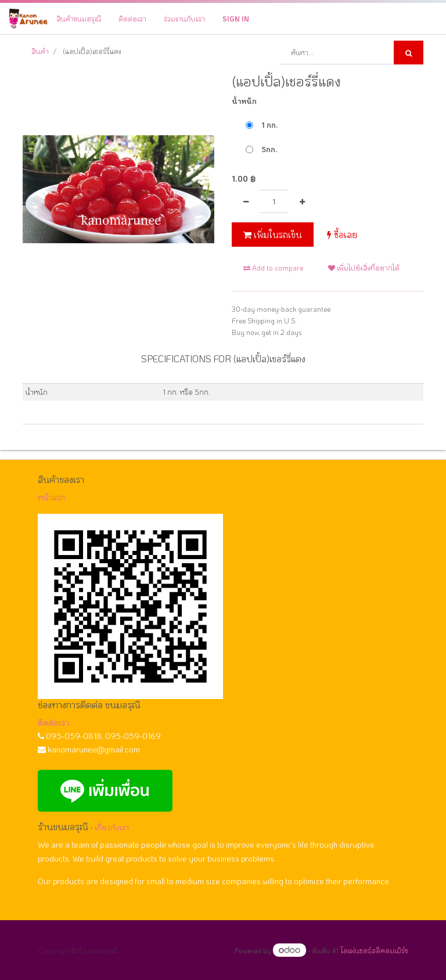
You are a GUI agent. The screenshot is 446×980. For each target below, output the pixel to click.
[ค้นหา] (409, 53)
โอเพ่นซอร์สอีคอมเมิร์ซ (374, 950)
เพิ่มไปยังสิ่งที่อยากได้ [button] (364, 268)
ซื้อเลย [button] (342, 235)
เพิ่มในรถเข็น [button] (273, 235)
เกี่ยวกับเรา (112, 827)
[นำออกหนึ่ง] (246, 201)
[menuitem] (79, 19)
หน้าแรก (51, 497)
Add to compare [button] (273, 268)
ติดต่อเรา (53, 723)
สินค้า (40, 51)
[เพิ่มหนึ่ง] (302, 201)
